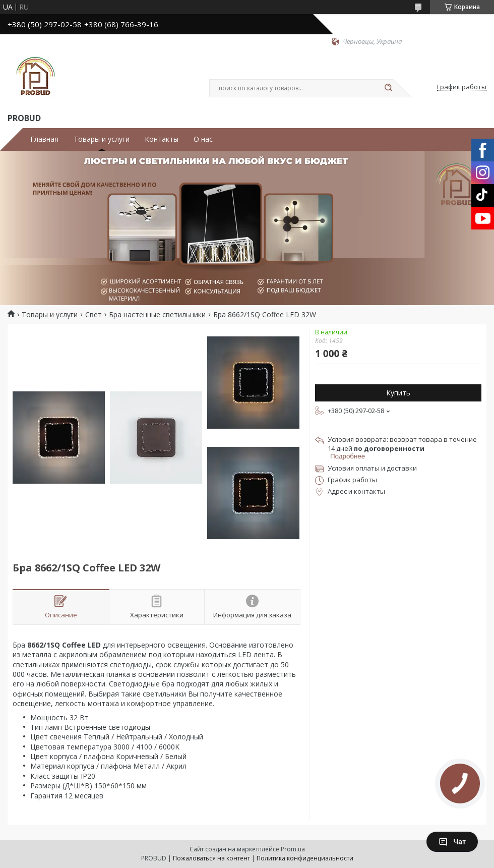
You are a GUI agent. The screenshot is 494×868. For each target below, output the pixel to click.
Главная (44, 139)
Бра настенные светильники (157, 315)
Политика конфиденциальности (305, 858)
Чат (452, 842)
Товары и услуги (102, 139)
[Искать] (388, 88)
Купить (398, 393)
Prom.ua (293, 849)
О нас (203, 139)
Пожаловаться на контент (211, 858)
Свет (94, 315)
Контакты (162, 139)
